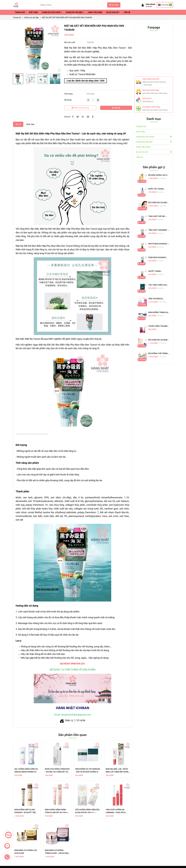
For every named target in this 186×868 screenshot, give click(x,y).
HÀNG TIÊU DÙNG (95, 12)
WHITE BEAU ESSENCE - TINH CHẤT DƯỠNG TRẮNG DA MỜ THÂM (158, 244)
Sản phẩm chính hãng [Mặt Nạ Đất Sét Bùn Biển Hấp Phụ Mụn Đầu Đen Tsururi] (151, 107)
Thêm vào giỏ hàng (80, 108)
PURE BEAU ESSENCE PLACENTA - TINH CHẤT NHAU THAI (158, 257)
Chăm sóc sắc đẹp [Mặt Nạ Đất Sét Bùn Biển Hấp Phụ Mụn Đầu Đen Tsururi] (31, 17)
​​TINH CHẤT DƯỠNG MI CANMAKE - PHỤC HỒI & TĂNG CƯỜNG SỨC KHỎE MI (117, 811)
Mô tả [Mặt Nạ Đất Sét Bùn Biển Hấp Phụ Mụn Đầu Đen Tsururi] (18, 124)
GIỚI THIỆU (33, 12)
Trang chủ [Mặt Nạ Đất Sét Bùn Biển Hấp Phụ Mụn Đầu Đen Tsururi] (17, 17)
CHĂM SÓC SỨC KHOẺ (52, 12)
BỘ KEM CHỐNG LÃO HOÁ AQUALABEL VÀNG (159, 175)
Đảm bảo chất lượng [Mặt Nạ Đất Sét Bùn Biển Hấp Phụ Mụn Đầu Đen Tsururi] (151, 90)
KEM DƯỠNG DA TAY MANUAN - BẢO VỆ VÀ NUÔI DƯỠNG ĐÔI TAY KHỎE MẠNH (88, 771)
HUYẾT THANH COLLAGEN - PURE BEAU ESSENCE (158, 271)
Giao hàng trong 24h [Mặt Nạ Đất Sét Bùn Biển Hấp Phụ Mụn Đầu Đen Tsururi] (151, 79)
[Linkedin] (83, 117)
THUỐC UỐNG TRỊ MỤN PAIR (158, 326)
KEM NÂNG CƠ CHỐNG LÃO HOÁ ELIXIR (26, 852)
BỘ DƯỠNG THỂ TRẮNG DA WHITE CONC (158, 353)
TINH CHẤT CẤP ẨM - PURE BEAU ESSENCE (157, 216)
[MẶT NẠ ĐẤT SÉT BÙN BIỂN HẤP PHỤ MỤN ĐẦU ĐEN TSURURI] (16, 5)
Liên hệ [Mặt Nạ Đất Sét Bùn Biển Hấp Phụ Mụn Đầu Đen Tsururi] (116, 108)
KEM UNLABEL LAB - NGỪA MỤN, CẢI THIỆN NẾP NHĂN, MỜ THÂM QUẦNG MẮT (117, 771)
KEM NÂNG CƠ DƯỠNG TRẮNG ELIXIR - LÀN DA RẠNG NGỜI (57, 852)
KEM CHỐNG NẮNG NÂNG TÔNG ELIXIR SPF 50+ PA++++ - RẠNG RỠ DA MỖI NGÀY (57, 811)
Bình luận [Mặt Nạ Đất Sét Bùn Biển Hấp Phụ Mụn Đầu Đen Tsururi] (30, 124)
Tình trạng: (69, 94)
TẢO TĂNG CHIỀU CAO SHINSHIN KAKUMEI (158, 285)
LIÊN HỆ (127, 12)
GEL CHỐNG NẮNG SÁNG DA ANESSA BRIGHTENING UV (26, 770)
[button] (148, 5)
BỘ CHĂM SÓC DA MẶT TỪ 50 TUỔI (158, 203)
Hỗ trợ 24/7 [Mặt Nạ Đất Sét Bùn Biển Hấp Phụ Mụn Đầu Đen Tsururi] (147, 98)
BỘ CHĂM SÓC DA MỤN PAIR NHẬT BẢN (158, 340)
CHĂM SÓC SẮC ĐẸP (75, 12)
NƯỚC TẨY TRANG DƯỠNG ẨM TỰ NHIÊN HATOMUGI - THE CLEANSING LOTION (157, 189)
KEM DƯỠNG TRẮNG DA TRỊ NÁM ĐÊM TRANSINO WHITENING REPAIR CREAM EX (159, 312)
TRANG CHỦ (20, 12)
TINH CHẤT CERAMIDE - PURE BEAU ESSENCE (158, 230)
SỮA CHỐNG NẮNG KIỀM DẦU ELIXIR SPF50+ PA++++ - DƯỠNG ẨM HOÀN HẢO (87, 811)
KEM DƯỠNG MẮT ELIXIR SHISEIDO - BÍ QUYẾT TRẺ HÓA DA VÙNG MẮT (25, 811)
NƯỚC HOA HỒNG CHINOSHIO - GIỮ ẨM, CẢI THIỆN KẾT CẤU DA (57, 771)
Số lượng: (68, 100)
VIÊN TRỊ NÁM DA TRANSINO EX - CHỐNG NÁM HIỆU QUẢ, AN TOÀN (159, 299)
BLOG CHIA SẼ (113, 12)
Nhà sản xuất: (70, 42)
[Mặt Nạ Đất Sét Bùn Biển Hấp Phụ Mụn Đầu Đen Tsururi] (165, 5)
